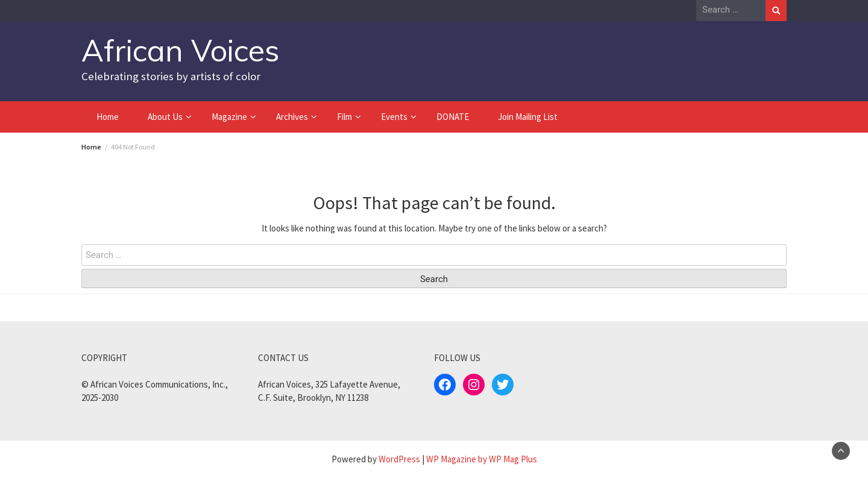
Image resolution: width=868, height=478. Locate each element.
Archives (292, 117)
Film (344, 117)
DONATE (453, 117)
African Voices (181, 50)
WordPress (399, 459)
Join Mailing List (528, 117)
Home (108, 117)
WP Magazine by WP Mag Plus (482, 459)
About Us (165, 117)
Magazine (229, 117)
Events (394, 117)
